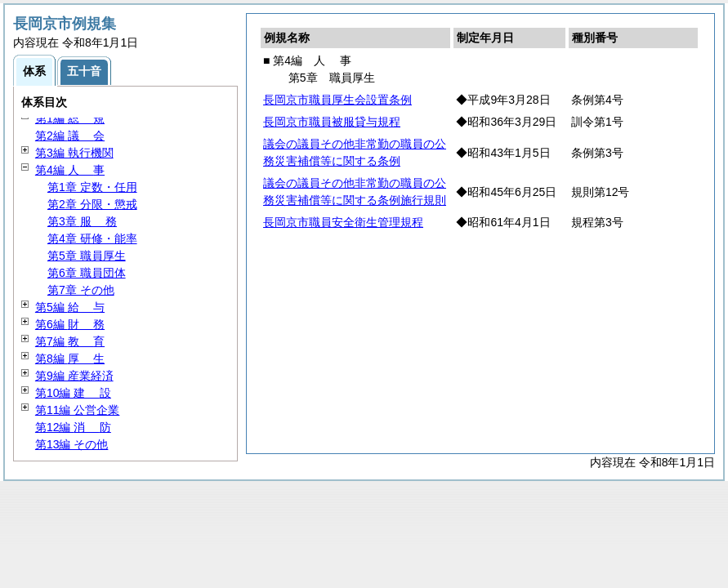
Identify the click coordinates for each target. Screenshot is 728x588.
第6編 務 (70, 324)
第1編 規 (70, 118)
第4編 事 (70, 170)
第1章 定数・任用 (92, 187)
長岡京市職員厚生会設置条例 (337, 100)
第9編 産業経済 (74, 376)
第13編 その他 (71, 444)
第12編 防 (73, 427)
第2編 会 (70, 136)
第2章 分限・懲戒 (92, 204)
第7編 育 (70, 341)
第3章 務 (82, 221)
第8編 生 (70, 359)
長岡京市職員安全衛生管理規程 (343, 222)
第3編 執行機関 (74, 153)
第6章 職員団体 (87, 273)
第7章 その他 (81, 290)
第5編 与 (70, 307)
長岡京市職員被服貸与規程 (332, 122)
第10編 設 (73, 393)
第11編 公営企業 (77, 410)
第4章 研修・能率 (92, 238)
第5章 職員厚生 (87, 256)
